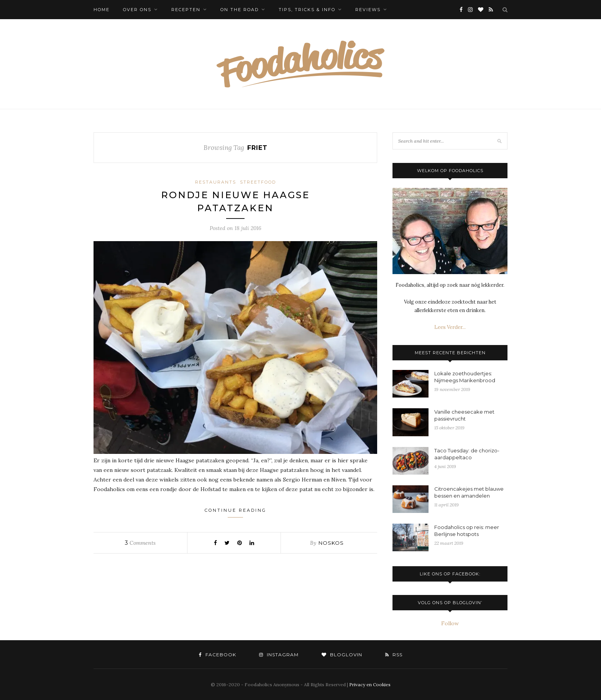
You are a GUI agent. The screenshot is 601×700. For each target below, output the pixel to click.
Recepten (186, 10)
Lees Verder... (450, 327)
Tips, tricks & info (307, 10)
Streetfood (258, 182)
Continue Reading (236, 513)
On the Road (240, 10)
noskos (331, 543)
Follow (450, 623)
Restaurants (216, 182)
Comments (140, 543)
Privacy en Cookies (370, 684)
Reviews (368, 10)
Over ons (137, 10)
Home (102, 10)
